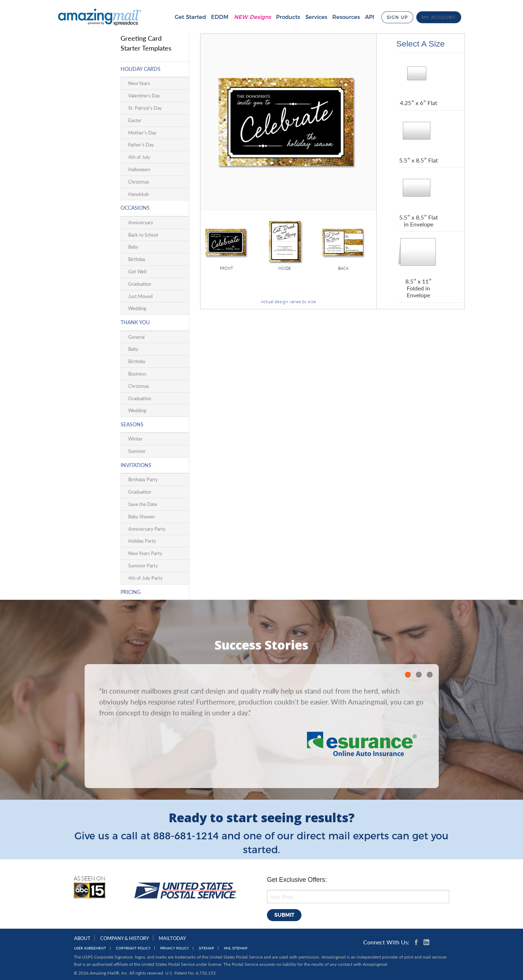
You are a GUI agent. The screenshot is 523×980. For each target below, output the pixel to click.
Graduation (140, 284)
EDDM (214, 17)
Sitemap (206, 948)
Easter (135, 120)
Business (137, 374)
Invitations (136, 465)
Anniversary (141, 222)
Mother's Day (142, 133)
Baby (133, 247)
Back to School (143, 235)
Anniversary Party (147, 529)
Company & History (125, 938)
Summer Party (143, 566)
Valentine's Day (144, 96)
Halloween (139, 169)
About (82, 938)
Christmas (139, 182)
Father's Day (141, 145)
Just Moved (140, 296)
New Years (139, 83)
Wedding (137, 308)
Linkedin (426, 942)
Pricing (131, 592)
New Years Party (145, 553)
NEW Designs (246, 17)
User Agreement (90, 948)
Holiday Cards (141, 69)
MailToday (172, 938)
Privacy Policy (175, 948)
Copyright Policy (133, 948)
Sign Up (394, 17)
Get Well (137, 272)
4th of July (139, 157)
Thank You (135, 322)
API (364, 17)
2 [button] (419, 675)
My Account (438, 17)
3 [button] (430, 675)
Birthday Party (143, 479)
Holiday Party (142, 541)
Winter (135, 439)
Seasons (132, 424)
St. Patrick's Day (145, 108)
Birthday (137, 259)
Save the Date (143, 504)
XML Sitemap (236, 948)
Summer (137, 451)
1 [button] (408, 675)
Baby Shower (142, 517)
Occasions (135, 208)
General (136, 337)
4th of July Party (145, 578)
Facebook (418, 942)
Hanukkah (139, 194)
